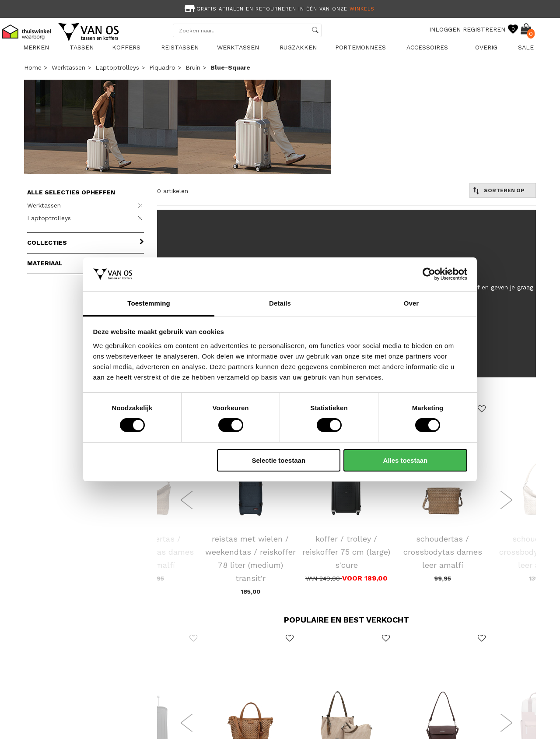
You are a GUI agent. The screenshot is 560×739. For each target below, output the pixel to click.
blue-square (230, 67)
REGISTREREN (484, 29)
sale (526, 47)
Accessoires (427, 47)
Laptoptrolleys (117, 67)
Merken (36, 47)
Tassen (82, 47)
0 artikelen (173, 191)
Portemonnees (360, 47)
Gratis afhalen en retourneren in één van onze (279, 9)
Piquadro (162, 67)
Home (33, 67)
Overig (486, 47)
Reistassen (180, 47)
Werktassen (238, 47)
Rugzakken (298, 47)
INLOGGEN (445, 29)
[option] (280, 8)
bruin (193, 67)
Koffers (126, 47)
